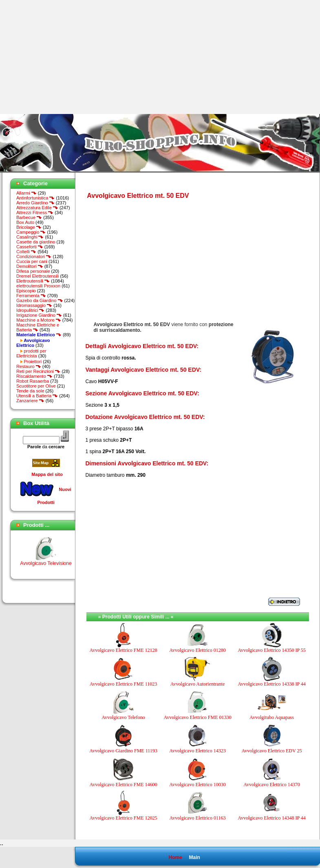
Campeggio (31, 232)
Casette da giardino (36, 242)
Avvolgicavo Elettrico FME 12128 (123, 650)
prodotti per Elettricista (31, 353)
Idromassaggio (34, 305)
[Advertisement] (68, 57)
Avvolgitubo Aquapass (272, 717)
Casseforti (30, 247)
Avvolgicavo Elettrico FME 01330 (197, 717)
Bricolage (29, 227)
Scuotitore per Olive (36, 386)
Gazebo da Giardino (40, 300)
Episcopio (26, 291)
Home (175, 857)
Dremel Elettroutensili (38, 276)
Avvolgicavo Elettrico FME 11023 (124, 684)
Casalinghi (30, 237)
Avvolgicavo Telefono (123, 717)
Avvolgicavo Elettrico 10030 (197, 785)
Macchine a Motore (39, 320)
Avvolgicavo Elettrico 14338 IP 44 (272, 684)
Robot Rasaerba (33, 381)
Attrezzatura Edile (37, 208)
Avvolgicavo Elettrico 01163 (198, 818)
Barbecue (29, 217)
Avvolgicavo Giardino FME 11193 (123, 751)
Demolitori (30, 266)
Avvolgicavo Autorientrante (198, 684)
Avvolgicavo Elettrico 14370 (271, 785)
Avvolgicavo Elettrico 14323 (197, 751)
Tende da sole (30, 391)
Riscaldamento (34, 376)
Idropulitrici (30, 310)
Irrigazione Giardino (39, 315)
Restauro (29, 366)
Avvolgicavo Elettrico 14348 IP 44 (272, 818)
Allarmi (26, 193)
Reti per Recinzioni (38, 371)
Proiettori (33, 362)
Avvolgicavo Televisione (46, 568)
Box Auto (25, 222)
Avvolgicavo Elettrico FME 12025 (123, 818)
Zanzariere (30, 401)
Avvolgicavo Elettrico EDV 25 (272, 751)
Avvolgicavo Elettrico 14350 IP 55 (272, 650)
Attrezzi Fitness (35, 213)
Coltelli (26, 252)
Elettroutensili (33, 281)
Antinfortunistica (35, 198)
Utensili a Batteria (37, 396)
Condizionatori (34, 256)
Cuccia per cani (32, 261)
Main (194, 857)
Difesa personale (33, 271)
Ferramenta (31, 296)
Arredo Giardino (35, 203)
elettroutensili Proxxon (38, 286)
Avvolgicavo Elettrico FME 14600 (123, 785)
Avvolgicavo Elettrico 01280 (197, 650)
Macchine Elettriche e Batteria (38, 327)
